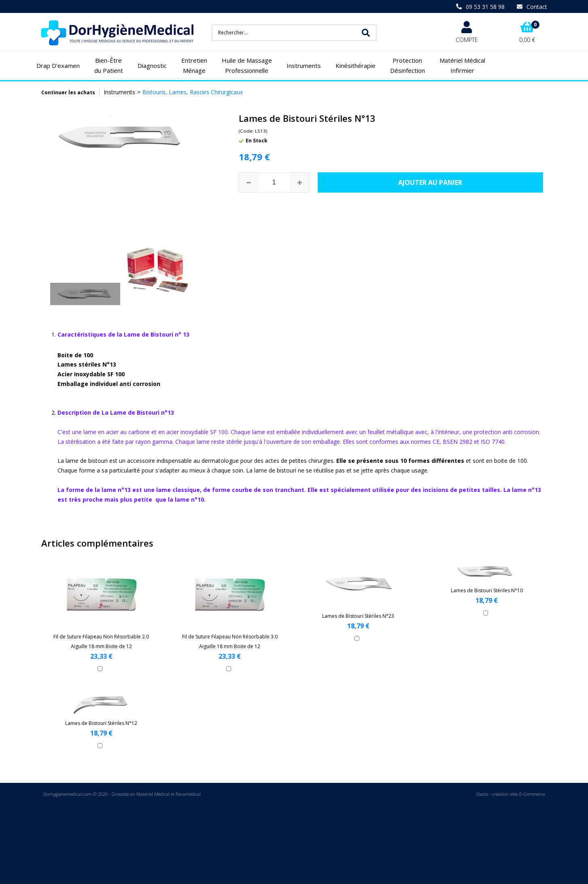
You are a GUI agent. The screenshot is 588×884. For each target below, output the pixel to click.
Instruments (304, 66)
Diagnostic (152, 66)
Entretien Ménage (194, 66)
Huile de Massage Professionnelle (247, 66)
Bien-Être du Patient (109, 66)
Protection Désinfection (408, 66)
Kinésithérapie (356, 66)
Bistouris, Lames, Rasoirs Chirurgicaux (193, 92)
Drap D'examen (58, 66)
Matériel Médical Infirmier (462, 66)
